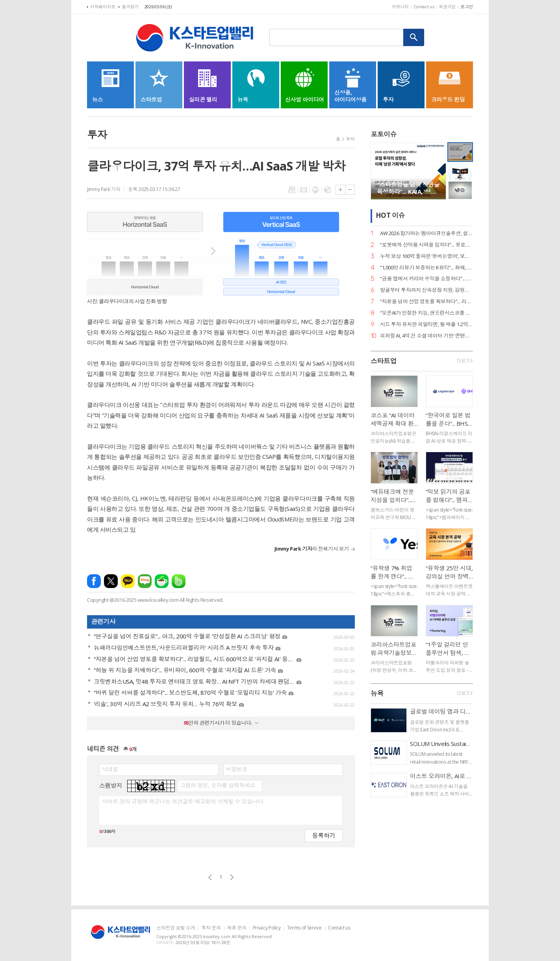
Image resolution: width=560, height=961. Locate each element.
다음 (232, 877)
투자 (350, 139)
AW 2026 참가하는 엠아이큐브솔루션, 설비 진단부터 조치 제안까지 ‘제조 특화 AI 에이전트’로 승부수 (426, 233)
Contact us (424, 6)
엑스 (111, 581)
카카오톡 (128, 581)
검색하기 (414, 37)
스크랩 (327, 190)
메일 (304, 190)
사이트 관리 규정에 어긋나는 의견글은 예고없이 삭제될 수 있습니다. (183, 801)
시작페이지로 (103, 6)
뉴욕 (377, 693)
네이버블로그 (145, 581)
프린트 (315, 190)
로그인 (467, 6)
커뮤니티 (400, 6)
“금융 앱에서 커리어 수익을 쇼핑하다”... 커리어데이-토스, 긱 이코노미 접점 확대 (426, 279)
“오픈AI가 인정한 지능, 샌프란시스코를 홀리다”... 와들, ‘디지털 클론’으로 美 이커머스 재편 (426, 313)
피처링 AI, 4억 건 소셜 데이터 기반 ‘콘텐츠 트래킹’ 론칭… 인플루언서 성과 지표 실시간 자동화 (426, 336)
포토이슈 (384, 134)
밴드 (179, 581)
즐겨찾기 (130, 6)
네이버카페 (162, 581)
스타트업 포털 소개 (176, 928)
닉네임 (110, 769)
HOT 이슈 (390, 216)
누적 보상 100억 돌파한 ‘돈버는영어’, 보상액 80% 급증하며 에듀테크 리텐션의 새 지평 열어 (426, 256)
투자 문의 (211, 928)
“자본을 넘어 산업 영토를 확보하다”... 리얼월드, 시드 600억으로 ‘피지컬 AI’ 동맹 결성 (426, 301)
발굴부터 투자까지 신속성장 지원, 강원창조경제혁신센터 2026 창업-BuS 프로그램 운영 (426, 290)
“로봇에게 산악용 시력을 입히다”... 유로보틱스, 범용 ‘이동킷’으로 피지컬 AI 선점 (426, 245)
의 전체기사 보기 (312, 549)
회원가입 (447, 6)
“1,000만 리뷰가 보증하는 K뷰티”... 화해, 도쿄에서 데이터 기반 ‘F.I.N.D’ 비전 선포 (426, 268)
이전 (210, 877)
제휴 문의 (237, 928)
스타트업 (384, 361)
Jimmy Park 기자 (104, 189)
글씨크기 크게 (340, 190)
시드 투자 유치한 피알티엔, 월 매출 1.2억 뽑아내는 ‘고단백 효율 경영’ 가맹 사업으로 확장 (426, 324)
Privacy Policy (267, 928)
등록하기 (324, 835)
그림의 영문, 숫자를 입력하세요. (218, 785)
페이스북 (94, 581)
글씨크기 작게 (350, 190)
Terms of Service (304, 928)
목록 (292, 190)
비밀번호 (237, 769)
